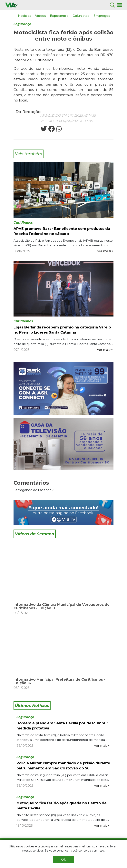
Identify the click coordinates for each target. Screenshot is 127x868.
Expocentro (59, 16)
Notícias (25, 16)
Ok (63, 859)
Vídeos (41, 16)
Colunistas (81, 16)
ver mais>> (105, 251)
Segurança (22, 24)
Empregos (102, 16)
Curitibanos (23, 223)
